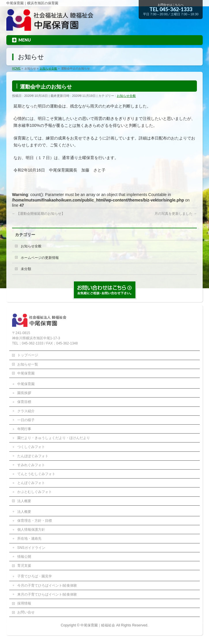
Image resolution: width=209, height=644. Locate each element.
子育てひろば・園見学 (35, 576)
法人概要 (24, 501)
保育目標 (24, 402)
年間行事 (24, 429)
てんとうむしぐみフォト (36, 474)
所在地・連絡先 (29, 538)
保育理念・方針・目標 (35, 521)
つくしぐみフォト (31, 447)
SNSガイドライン (31, 548)
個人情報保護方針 (31, 530)
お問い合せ (26, 612)
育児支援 (24, 566)
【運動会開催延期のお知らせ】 (38, 214)
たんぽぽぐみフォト (33, 456)
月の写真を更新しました (176, 214)
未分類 (26, 269)
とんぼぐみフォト (31, 483)
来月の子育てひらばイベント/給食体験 (47, 594)
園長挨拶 (24, 393)
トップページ (28, 355)
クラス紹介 (26, 411)
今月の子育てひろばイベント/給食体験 (47, 585)
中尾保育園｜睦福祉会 (98, 625)
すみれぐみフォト (31, 465)
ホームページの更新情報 (40, 258)
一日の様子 (26, 420)
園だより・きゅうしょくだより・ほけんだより (54, 438)
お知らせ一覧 (28, 364)
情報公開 (24, 557)
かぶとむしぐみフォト (35, 492)
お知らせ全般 (126, 96)
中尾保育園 (26, 373)
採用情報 (24, 603)
